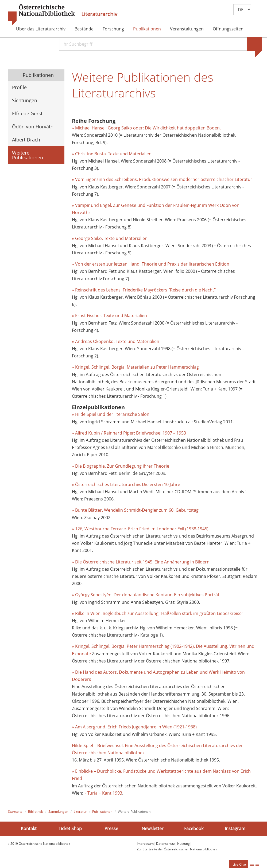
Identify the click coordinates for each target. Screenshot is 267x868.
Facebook (194, 828)
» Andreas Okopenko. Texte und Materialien (116, 341)
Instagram (235, 828)
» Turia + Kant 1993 (103, 793)
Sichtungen (25, 100)
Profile (19, 87)
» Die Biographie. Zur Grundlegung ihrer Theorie (121, 466)
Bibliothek (35, 812)
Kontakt (29, 828)
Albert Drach (26, 140)
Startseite (15, 812)
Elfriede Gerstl (28, 113)
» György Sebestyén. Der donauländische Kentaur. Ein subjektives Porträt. (146, 595)
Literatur (80, 812)
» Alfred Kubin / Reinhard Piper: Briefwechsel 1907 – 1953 (129, 433)
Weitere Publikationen (28, 155)
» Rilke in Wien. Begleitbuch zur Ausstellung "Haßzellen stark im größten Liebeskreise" (158, 613)
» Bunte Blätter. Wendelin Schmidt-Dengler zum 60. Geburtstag (135, 510)
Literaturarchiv (99, 14)
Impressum (145, 844)
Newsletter (153, 828)
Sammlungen (58, 812)
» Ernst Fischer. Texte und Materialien (109, 315)
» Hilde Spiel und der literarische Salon (111, 414)
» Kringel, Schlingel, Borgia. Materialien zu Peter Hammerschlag (135, 367)
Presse (111, 828)
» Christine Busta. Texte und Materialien (112, 154)
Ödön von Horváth (33, 127)
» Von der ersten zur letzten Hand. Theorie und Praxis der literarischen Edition (151, 264)
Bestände (84, 29)
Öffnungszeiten (228, 29)
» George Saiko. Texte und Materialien (110, 238)
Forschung (113, 29)
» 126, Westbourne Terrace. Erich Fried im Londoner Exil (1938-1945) (140, 529)
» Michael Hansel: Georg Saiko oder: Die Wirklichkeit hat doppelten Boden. (146, 128)
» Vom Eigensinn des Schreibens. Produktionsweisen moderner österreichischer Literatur (162, 179)
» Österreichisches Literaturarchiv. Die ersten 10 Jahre (126, 484)
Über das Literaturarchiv (41, 29)
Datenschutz (165, 844)
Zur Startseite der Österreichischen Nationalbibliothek (177, 849)
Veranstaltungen (187, 29)
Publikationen (147, 29)
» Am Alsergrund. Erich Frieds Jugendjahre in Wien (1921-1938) (134, 727)
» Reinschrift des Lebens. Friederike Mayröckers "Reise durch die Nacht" (144, 290)
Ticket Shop (70, 828)
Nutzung (183, 844)
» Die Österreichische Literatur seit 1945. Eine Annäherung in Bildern (141, 562)
